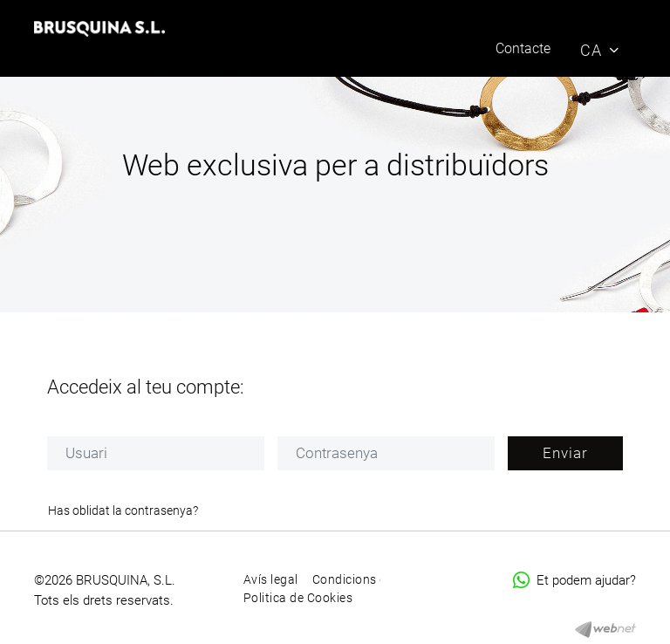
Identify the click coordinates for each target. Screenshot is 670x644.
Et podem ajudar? (574, 580)
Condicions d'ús (358, 579)
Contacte (523, 48)
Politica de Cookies (298, 598)
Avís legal (271, 579)
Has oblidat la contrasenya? (123, 510)
